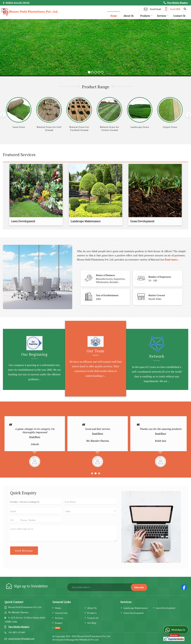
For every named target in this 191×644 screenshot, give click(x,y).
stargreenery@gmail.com (21, 638)
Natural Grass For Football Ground (140, 129)
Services (163, 16)
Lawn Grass (79, 127)
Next (188, 115)
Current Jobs (61, 613)
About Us (128, 16)
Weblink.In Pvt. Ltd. (89, 640)
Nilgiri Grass (49, 127)
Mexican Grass (19, 127)
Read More (35, 433)
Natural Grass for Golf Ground (109, 129)
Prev (3, 115)
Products (146, 16)
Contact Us (179, 16)
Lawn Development (23, 221)
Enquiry (59, 623)
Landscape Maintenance (86, 221)
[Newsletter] (107, 587)
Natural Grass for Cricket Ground (170, 129)
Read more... (172, 260)
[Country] (90, 511)
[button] (177, 3)
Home (114, 16)
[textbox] (36, 501)
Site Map (92, 623)
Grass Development (142, 221)
